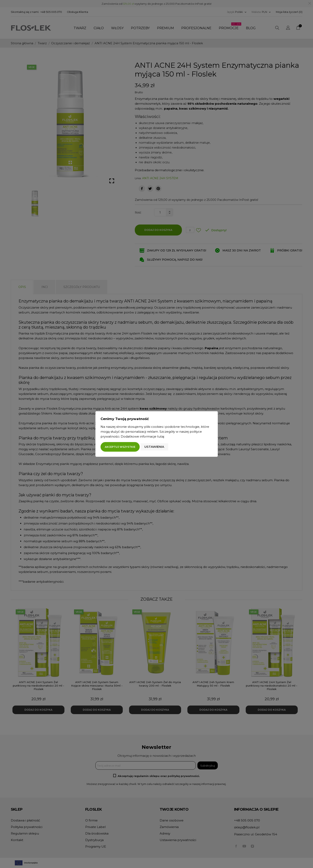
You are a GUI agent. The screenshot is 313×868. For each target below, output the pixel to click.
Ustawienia (154, 447)
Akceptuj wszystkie (120, 447)
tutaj (161, 436)
